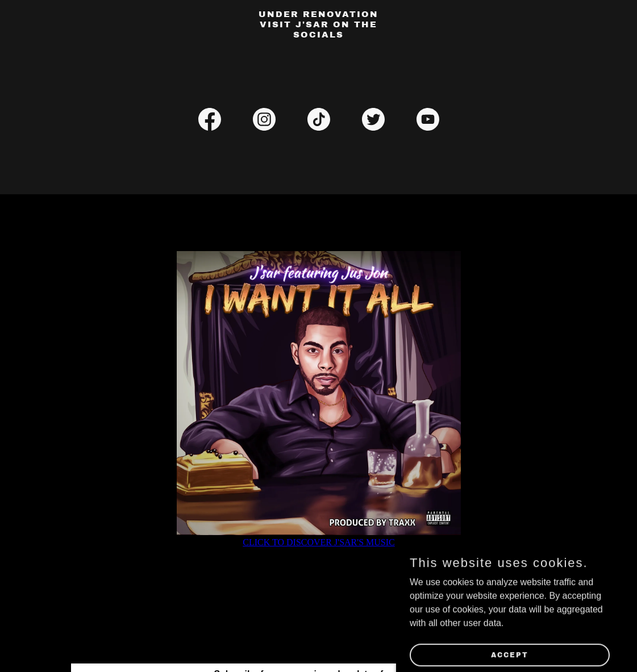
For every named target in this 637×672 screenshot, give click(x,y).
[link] (318, 34)
